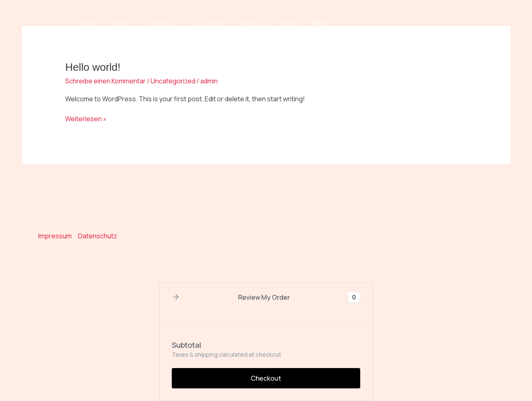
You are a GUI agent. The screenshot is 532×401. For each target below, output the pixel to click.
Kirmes (289, 22)
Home (86, 22)
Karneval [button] (165, 22)
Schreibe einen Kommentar (105, 81)
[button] (131, 22)
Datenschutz (98, 236)
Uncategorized (173, 81)
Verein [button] (122, 22)
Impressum (55, 236)
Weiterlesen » (86, 119)
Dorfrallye (209, 22)
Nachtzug (251, 22)
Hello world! (93, 67)
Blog (319, 22)
